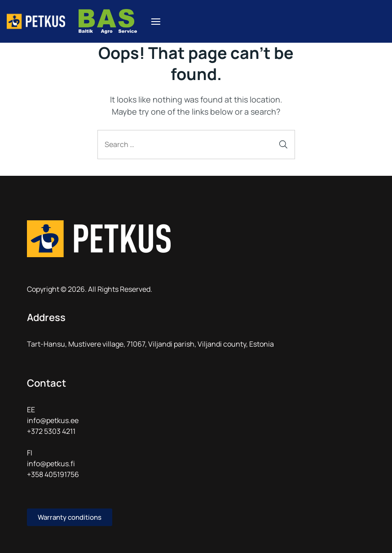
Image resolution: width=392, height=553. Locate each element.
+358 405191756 (53, 474)
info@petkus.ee (53, 420)
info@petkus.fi (51, 464)
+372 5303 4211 (51, 431)
